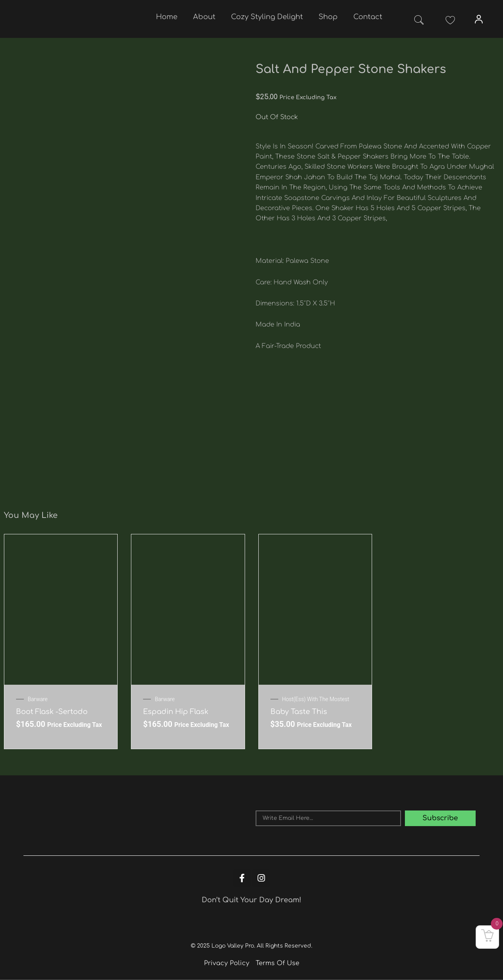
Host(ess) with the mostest (316, 699)
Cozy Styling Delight (267, 17)
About (204, 17)
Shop (328, 17)
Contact (368, 17)
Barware (38, 699)
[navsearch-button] (419, 21)
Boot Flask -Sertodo (52, 712)
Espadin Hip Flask (176, 712)
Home (167, 17)
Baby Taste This (299, 712)
